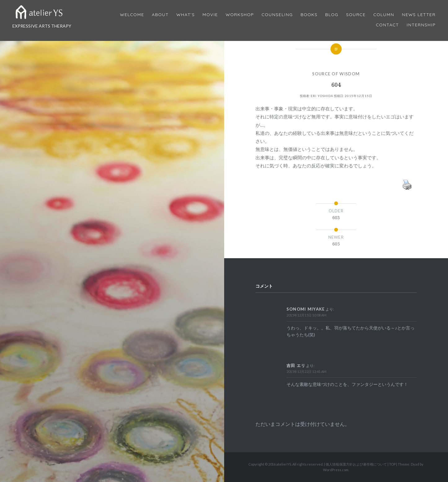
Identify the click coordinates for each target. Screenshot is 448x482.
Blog (332, 15)
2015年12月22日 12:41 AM (306, 371)
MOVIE (210, 15)
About (160, 15)
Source (356, 15)
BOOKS (309, 15)
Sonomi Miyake (306, 309)
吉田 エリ (296, 365)
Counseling (277, 15)
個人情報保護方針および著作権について (356, 464)
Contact (388, 25)
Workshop (240, 15)
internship (421, 25)
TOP (392, 464)
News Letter (419, 15)
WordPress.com (336, 470)
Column (384, 15)
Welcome (132, 15)
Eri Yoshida (322, 96)
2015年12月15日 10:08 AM (306, 315)
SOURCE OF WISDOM (336, 74)
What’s (186, 15)
